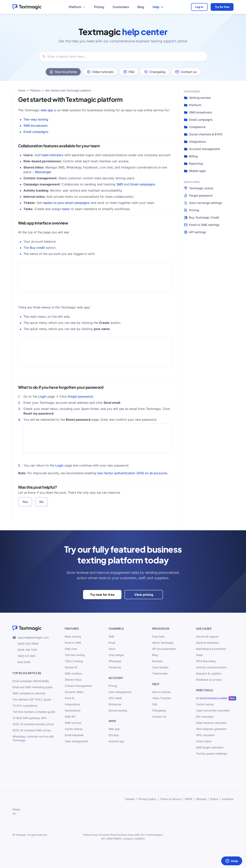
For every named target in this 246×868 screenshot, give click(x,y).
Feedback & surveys (209, 680)
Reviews (157, 661)
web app (47, 110)
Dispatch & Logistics (209, 673)
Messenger (43, 172)
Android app (116, 741)
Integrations (72, 704)
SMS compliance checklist (29, 693)
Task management (76, 741)
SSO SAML (115, 698)
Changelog (159, 710)
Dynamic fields (74, 692)
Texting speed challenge (212, 754)
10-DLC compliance (25, 706)
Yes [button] (25, 502)
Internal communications (211, 667)
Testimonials (160, 673)
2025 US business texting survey (33, 724)
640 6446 (21, 662)
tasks (66, 209)
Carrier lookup (74, 729)
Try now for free (102, 595)
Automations (73, 710)
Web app (114, 729)
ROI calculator (205, 717)
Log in (199, 7)
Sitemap (201, 799)
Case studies (160, 667)
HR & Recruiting (206, 661)
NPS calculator (205, 735)
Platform (35, 90)
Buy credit (37, 248)
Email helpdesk (74, 735)
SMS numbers (74, 673)
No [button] (42, 502)
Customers (121, 7)
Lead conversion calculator (213, 710)
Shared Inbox (73, 680)
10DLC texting (74, 661)
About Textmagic (163, 643)
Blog (141, 7)
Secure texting (118, 710)
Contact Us (159, 717)
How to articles (162, 692)
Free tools (158, 636)
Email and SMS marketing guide (32, 687)
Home (22, 90)
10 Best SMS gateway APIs (30, 718)
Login (42, 396)
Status (214, 799)
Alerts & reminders (207, 643)
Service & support (207, 636)
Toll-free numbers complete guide (34, 712)
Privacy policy (147, 799)
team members (52, 155)
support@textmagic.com (31, 638)
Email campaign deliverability (31, 681)
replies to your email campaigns (67, 203)
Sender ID (71, 667)
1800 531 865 (24, 656)
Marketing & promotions (211, 649)
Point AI (70, 698)
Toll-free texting (75, 655)
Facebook (115, 667)
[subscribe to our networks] (28, 811)
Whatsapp (115, 661)
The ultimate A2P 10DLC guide (32, 699)
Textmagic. (21, 835)
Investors (228, 799)
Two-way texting (36, 119)
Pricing (99, 7)
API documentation (164, 649)
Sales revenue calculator (211, 723)
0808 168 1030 (25, 650)
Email (112, 643)
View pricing (144, 595)
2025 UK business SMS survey (32, 730)
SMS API (70, 717)
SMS (120, 184)
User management (120, 692)
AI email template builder (212, 698)
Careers (130, 799)
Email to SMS (73, 643)
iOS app (114, 735)
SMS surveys (73, 723)
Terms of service (170, 799)
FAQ (155, 704)
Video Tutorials (161, 698)
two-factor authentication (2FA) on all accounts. (133, 473)
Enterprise (115, 704)
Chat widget (116, 655)
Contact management (78, 686)
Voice (112, 649)
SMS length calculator (210, 747)
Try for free (222, 7)
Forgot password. (81, 396)
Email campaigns (36, 132)
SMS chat (71, 649)
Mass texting (73, 636)
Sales (199, 655)
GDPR (188, 799)
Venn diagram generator (211, 729)
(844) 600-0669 (26, 644)
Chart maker (204, 741)
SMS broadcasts (36, 126)
